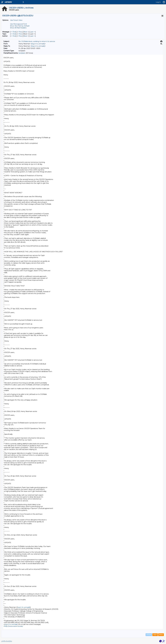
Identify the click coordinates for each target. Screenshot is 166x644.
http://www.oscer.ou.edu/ (14, 626)
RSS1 (155, 635)
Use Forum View (16, 20)
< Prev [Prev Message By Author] (20, 36)
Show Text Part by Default (20, 26)
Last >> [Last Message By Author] (33, 36)
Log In (158, 2)
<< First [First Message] (13, 32)
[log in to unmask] (38, 44)
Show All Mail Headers (18, 28)
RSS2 (161, 635)
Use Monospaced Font (18, 24)
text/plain (22, 53)
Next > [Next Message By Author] (26, 36)
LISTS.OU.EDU (7, 641)
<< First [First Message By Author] (13, 36)
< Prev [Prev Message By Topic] (20, 34)
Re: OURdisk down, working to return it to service (37, 41)
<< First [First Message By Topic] (13, 34)
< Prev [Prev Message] (20, 32)
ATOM (149, 635)
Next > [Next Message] (26, 32)
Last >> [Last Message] (33, 32)
